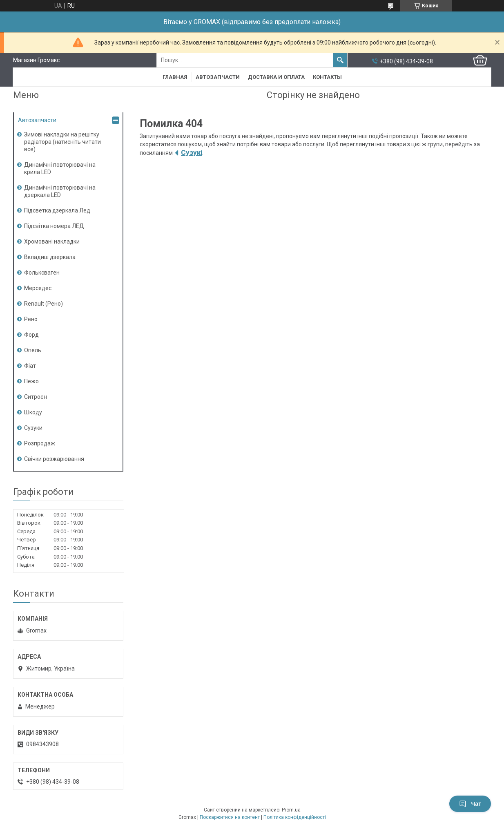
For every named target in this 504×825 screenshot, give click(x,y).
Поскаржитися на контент (230, 817)
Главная (175, 77)
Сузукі (192, 152)
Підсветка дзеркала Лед (57, 210)
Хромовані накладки (52, 241)
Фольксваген (42, 273)
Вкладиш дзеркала (50, 257)
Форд (31, 335)
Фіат (30, 366)
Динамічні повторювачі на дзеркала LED (60, 191)
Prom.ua (291, 810)
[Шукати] (340, 60)
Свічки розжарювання (54, 459)
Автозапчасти (218, 77)
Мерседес (38, 288)
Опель (33, 350)
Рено (31, 319)
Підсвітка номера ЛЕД (54, 226)
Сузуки (33, 428)
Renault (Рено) (43, 304)
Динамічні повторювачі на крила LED (60, 168)
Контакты (327, 77)
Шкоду (33, 412)
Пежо (31, 381)
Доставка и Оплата (276, 77)
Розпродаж (40, 443)
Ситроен (36, 397)
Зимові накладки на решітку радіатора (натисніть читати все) (62, 142)
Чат (470, 804)
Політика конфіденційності (295, 817)
